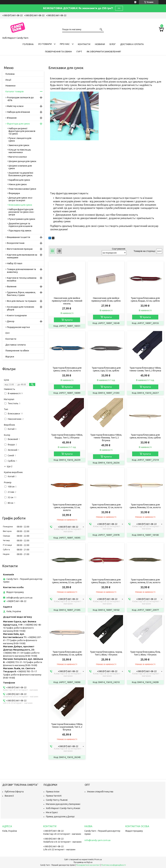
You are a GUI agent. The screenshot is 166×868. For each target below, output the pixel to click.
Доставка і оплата (132, 44)
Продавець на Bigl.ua (83, 862)
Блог (113, 44)
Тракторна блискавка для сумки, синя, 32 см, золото (67, 369)
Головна (28, 44)
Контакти (84, 44)
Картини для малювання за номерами (22, 256)
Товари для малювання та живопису (21, 271)
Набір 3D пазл (15, 263)
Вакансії (9, 796)
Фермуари (14, 193)
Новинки (10, 86)
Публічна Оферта (14, 792)
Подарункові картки (18, 327)
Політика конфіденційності (114, 865)
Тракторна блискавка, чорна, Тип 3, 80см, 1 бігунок (106, 653)
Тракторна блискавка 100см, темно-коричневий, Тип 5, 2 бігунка (67, 727)
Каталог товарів (14, 91)
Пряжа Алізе (53, 792)
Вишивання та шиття (18, 237)
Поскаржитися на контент (88, 865)
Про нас (65, 44)
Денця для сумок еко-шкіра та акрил (21, 199)
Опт (8, 333)
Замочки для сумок (19, 145)
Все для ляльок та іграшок (22, 301)
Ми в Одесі (52, 812)
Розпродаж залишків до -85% (20, 99)
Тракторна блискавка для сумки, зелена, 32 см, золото (145, 581)
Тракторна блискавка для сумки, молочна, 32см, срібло (145, 436)
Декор (11, 321)
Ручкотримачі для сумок (22, 219)
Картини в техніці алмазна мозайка (22, 279)
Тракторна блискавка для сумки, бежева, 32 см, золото (145, 506)
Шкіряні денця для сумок (22, 161)
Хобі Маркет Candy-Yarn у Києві (63, 808)
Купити (69, 320)
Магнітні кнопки (18, 157)
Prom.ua (98, 859)
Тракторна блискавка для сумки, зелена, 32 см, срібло (67, 581)
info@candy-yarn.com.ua (19, 598)
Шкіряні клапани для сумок (20, 167)
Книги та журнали (17, 315)
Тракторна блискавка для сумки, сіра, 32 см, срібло (106, 369)
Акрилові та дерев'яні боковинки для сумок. (21, 174)
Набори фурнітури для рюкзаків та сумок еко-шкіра (21, 212)
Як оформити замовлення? (104, 52)
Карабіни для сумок (19, 180)
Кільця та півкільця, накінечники (20, 151)
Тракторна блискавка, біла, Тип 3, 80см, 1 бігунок (145, 653)
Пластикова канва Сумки (22, 189)
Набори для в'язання (18, 112)
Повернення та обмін (58, 52)
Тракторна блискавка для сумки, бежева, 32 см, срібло (67, 653)
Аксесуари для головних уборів (21, 308)
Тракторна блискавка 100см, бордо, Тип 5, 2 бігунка (67, 436)
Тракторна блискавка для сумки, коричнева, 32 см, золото (67, 507)
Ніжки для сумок (18, 184)
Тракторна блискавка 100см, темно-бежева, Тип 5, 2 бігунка (106, 438)
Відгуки (10, 357)
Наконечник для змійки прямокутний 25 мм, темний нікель (67, 301)
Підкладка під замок (20, 231)
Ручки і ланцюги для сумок (20, 139)
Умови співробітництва (100, 792)
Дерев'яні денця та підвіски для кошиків (20, 225)
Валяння (12, 286)
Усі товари (45, 44)
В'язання (12, 118)
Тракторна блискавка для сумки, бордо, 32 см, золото (106, 581)
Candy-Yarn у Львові (57, 800)
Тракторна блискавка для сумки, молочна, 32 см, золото (106, 506)
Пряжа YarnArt (54, 796)
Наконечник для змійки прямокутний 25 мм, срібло (106, 299)
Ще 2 (10, 466)
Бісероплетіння (16, 243)
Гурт (79, 52)
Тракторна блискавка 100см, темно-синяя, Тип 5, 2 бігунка (145, 369)
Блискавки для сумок (20, 205)
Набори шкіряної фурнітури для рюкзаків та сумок (22, 131)
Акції (8, 80)
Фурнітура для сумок (18, 124)
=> (119, 8)
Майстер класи (15, 106)
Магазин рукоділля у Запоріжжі (63, 804)
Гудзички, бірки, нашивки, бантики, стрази (21, 294)
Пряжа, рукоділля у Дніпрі (60, 816)
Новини (100, 44)
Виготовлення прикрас (20, 249)
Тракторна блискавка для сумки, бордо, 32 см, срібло (145, 299)
